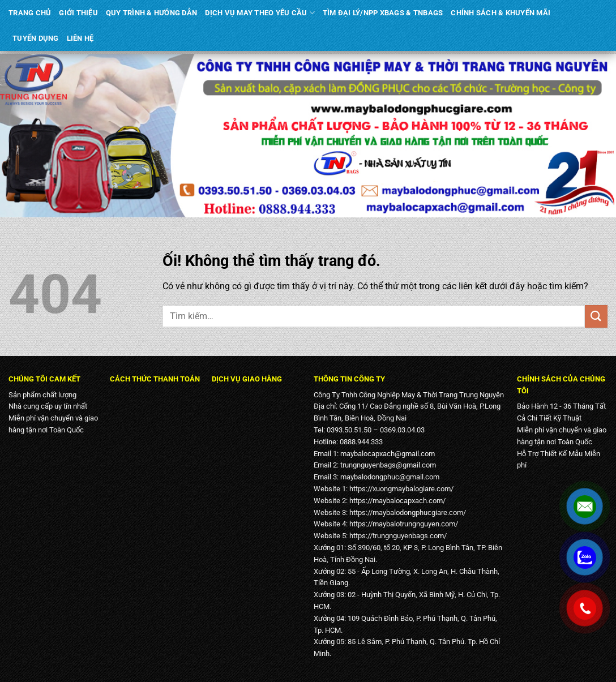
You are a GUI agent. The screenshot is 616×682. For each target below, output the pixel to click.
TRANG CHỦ (30, 13)
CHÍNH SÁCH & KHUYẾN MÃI (500, 13)
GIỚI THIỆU (78, 13)
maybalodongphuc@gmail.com (390, 477)
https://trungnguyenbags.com (397, 536)
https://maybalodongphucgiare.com (406, 512)
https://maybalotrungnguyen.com (402, 524)
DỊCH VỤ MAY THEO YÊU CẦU (260, 13)
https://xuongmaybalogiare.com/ (401, 489)
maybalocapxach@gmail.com (388, 454)
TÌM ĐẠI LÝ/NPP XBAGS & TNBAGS (383, 13)
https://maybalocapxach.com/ (397, 501)
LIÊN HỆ (80, 38)
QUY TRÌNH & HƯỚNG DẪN (151, 13)
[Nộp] (596, 316)
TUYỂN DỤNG (36, 38)
